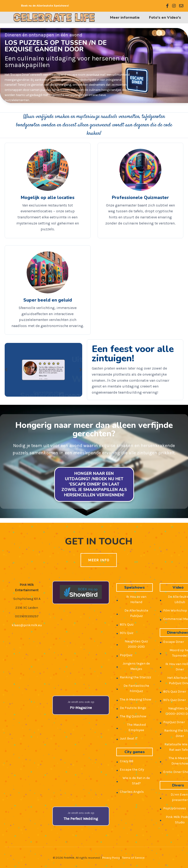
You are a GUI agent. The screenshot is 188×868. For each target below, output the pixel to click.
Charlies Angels (132, 792)
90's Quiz (127, 633)
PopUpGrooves (175, 808)
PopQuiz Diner (174, 722)
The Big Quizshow (133, 716)
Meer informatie (125, 18)
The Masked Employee (136, 727)
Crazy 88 (127, 761)
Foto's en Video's (165, 18)
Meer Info (99, 560)
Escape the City (132, 770)
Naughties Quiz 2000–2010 (136, 644)
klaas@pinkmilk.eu (27, 625)
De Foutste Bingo (133, 708)
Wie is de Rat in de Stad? (136, 781)
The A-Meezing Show (135, 699)
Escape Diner (174, 642)
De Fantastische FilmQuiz (136, 688)
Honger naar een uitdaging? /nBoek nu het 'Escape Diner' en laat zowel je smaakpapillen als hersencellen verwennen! (94, 484)
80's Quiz (127, 624)
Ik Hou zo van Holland (136, 599)
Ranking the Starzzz (135, 677)
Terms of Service (133, 858)
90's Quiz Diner (175, 700)
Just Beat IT (129, 738)
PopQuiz (126, 655)
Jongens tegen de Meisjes (136, 666)
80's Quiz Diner (175, 692)
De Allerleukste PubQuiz (136, 613)
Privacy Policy (111, 858)
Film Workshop (175, 610)
